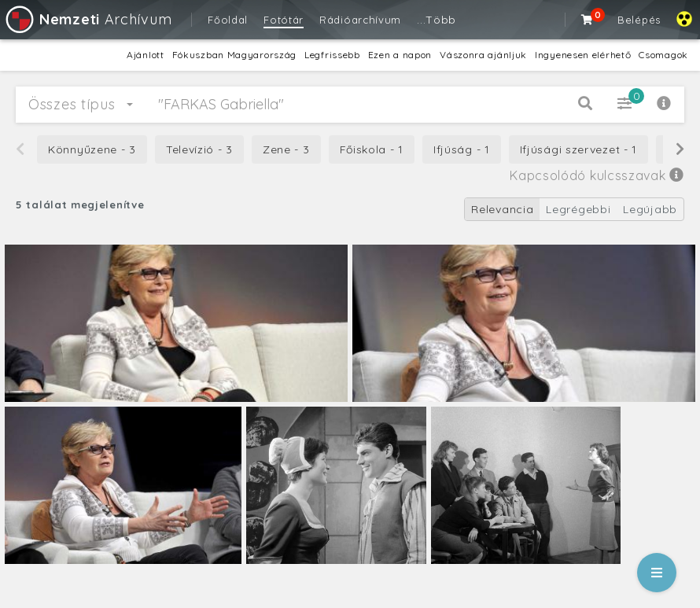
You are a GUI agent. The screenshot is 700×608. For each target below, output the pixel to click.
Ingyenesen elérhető (583, 55)
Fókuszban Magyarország (234, 55)
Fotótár (284, 20)
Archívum (88, 19)
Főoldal (228, 20)
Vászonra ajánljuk (483, 55)
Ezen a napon (400, 55)
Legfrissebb (332, 55)
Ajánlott (146, 55)
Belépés (639, 20)
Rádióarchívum (360, 20)
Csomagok (663, 55)
